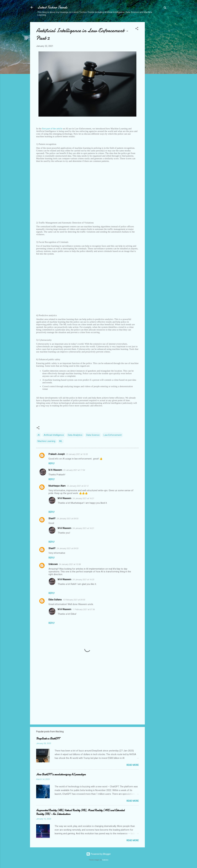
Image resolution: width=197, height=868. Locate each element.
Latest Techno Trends (52, 7)
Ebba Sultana (55, 600)
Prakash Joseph (57, 454)
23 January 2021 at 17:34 (74, 470)
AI (39, 435)
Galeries (105, 860)
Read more (133, 765)
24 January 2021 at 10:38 (70, 564)
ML (61, 441)
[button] (137, 29)
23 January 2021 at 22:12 (78, 486)
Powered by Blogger (99, 854)
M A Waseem (55, 470)
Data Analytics (75, 435)
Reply (52, 463)
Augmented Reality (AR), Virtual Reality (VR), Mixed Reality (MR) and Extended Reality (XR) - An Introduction (80, 812)
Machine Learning (46, 441)
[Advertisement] (157, 68)
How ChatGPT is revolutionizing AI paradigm (61, 774)
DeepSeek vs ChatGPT (48, 739)
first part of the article (52, 129)
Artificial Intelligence (54, 435)
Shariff (52, 518)
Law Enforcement (113, 435)
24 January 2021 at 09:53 (67, 519)
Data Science (93, 435)
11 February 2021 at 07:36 (84, 609)
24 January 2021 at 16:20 (83, 580)
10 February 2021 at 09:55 (74, 600)
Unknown (53, 564)
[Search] (165, 8)
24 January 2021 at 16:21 (83, 498)
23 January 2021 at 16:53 (77, 454)
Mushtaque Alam (57, 486)
